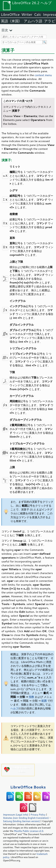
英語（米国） (11, 21)
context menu (43, 75)
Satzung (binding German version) (21, 821)
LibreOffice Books (28, 787)
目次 (5, 30)
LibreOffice (10, 14)
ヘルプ (14, 708)
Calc (38, 14)
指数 (32, 697)
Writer (27, 14)
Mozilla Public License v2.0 (29, 831)
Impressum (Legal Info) (16, 815)
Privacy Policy (38, 815)
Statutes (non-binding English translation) (26, 818)
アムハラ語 (33, 21)
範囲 (44, 701)
